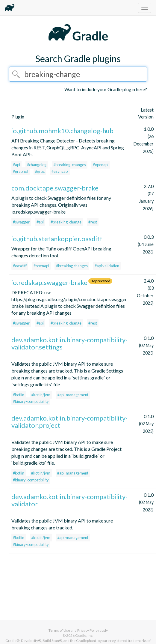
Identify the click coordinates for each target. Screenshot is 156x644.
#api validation (107, 266)
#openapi (101, 165)
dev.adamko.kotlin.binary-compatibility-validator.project (69, 422)
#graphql (21, 171)
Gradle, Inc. (84, 635)
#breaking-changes (70, 165)
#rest (93, 222)
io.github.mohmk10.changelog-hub (62, 131)
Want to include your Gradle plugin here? (106, 89)
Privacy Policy (88, 630)
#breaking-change (66, 222)
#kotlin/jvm (41, 395)
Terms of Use (59, 630)
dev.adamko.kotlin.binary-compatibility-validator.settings (69, 343)
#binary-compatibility (31, 401)
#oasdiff (20, 266)
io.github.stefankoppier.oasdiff (57, 239)
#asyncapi (60, 171)
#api (16, 165)
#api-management (73, 395)
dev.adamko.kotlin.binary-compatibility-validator (69, 500)
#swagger (21, 222)
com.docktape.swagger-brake (55, 188)
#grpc (40, 171)
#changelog (37, 165)
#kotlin (19, 395)
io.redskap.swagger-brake (49, 282)
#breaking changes (72, 266)
